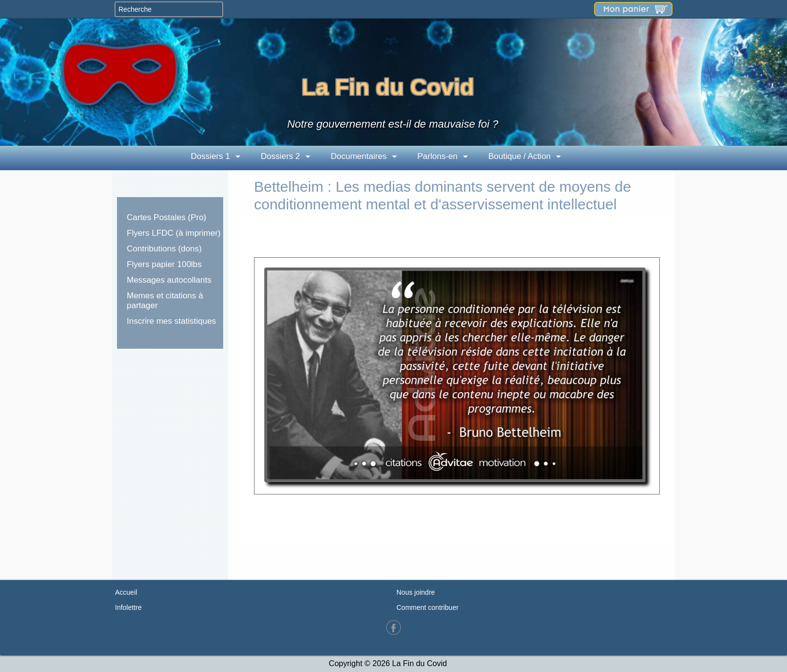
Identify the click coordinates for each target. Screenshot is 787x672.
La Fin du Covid (388, 87)
